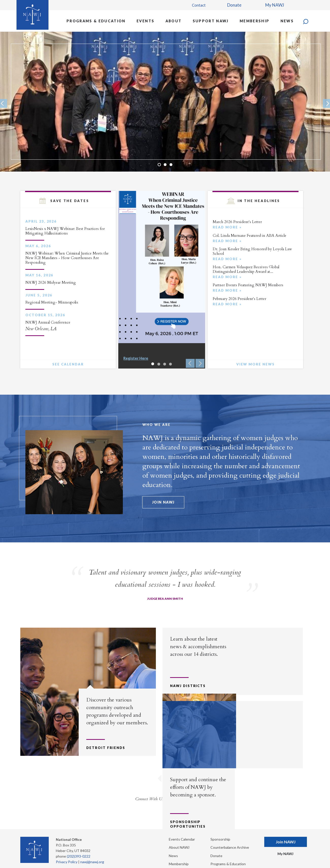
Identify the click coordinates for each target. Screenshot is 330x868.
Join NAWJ (163, 502)
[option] (165, 102)
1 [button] (159, 165)
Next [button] (200, 363)
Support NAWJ (211, 21)
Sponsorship (220, 829)
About (174, 21)
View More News (255, 364)
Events (145, 21)
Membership (254, 21)
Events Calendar (182, 829)
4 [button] (170, 364)
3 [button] (171, 165)
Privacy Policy (67, 851)
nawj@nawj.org (92, 851)
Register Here (136, 358)
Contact (199, 5)
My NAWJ (275, 5)
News (287, 21)
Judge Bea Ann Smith (165, 599)
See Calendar (68, 364)
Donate (234, 5)
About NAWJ (179, 837)
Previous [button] (190, 363)
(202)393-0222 (79, 846)
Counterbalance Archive (230, 837)
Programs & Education (96, 21)
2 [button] (165, 165)
